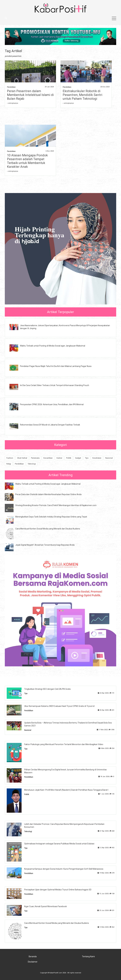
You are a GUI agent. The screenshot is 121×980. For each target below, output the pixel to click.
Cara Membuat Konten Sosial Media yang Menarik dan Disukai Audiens (48, 529)
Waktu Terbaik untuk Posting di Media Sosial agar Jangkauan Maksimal (53, 346)
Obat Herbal (22, 458)
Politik (69, 458)
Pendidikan (11, 87)
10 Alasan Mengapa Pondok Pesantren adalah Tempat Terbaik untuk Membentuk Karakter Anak (27, 161)
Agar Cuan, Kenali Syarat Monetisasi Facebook (45, 906)
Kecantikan (48, 458)
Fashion (10, 458)
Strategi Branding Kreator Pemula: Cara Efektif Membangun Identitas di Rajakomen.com (56, 505)
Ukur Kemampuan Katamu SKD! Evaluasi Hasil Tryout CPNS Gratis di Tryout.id (59, 706)
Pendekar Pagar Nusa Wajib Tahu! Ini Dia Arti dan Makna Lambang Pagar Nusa (56, 366)
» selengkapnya (13, 103)
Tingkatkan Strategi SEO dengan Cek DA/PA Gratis (47, 689)
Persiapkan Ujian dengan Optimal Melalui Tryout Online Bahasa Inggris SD (58, 890)
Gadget (78, 458)
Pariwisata (35, 458)
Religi (9, 464)
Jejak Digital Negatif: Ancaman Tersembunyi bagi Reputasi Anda (45, 545)
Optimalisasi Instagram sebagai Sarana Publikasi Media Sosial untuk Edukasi (59, 844)
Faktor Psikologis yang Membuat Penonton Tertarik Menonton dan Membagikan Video (64, 744)
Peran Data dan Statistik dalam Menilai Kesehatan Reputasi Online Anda (48, 494)
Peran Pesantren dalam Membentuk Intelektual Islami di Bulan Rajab (30, 95)
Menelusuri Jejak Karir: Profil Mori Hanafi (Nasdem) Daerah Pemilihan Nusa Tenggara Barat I (66, 790)
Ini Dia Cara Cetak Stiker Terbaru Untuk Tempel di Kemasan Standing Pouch (55, 385)
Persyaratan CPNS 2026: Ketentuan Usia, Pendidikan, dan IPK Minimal (52, 404)
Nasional (109, 458)
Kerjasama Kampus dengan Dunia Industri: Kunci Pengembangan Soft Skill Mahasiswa (64, 869)
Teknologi (32, 464)
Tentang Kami (88, 956)
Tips (87, 458)
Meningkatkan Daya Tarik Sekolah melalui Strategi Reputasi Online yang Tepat (51, 517)
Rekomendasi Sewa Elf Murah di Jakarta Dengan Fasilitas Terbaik (50, 425)
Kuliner (59, 458)
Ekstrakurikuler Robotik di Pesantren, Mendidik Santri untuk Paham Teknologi (83, 95)
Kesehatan (97, 458)
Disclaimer (33, 962)
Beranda (33, 956)
